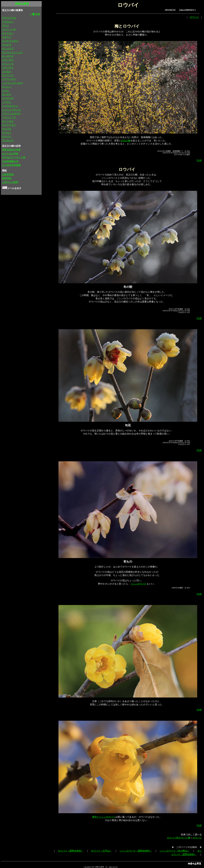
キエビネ (7, 45)
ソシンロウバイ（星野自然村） (136, 851)
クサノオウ (8, 60)
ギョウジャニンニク (12, 52)
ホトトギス (8, 121)
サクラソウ (8, 75)
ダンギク (7, 94)
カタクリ (7, 37)
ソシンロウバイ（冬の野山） (175, 851)
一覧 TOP (35, 14)
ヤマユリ (7, 133)
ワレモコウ (8, 140)
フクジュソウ (9, 117)
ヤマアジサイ (9, 125)
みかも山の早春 (10, 154)
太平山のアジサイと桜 (14, 157)
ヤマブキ (7, 129)
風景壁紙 (7, 178)
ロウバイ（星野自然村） (71, 851)
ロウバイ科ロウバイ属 (179, 838)
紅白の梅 (126, 141)
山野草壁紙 (8, 174)
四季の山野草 (22, 4)
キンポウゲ (8, 56)
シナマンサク (9, 79)
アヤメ (6, 26)
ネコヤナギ (8, 98)
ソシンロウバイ (139, 584)
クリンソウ (8, 64)
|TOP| (199, 160)
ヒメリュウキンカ (11, 110)
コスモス (7, 72)
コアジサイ (8, 68)
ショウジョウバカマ (12, 83)
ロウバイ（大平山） (101, 851)
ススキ (6, 91)
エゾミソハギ (9, 29)
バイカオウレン (10, 106)
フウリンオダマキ (11, 114)
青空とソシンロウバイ (104, 817)
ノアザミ (7, 102)
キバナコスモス (10, 41)
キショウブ (8, 48)
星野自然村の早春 (11, 150)
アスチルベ (8, 22)
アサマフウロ (9, 18)
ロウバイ (194, 17)
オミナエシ (8, 33)
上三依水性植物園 (11, 165)
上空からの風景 (10, 182)
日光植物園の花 (10, 161)
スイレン (7, 87)
